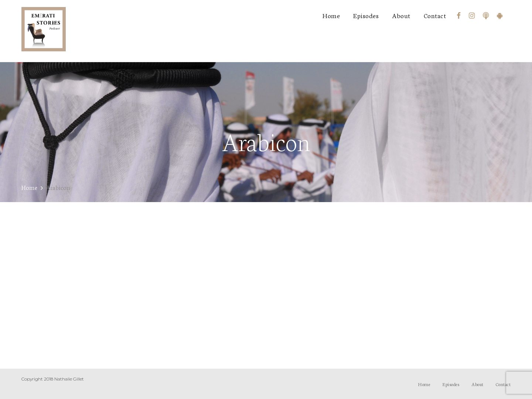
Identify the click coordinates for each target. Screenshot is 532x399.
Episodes (366, 15)
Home (331, 15)
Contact (435, 15)
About (401, 15)
